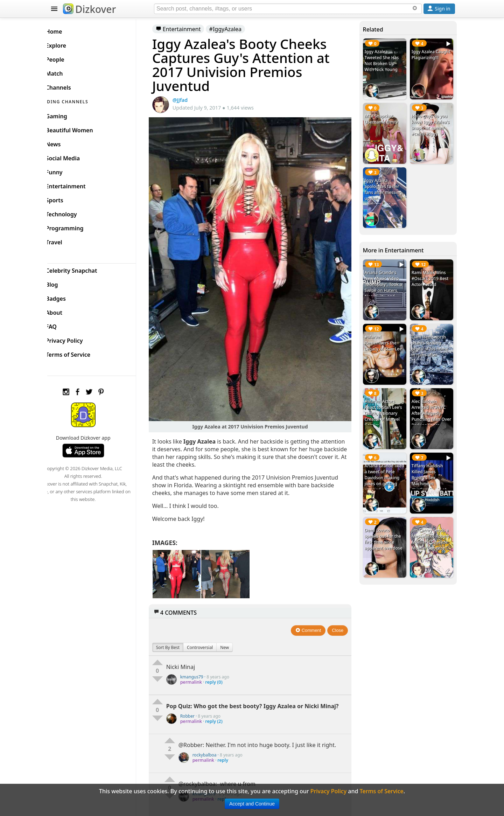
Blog (63, 283)
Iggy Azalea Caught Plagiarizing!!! (427, 58)
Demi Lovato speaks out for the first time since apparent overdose (387, 523)
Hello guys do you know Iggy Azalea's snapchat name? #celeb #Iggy (432, 123)
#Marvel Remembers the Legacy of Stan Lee (387, 333)
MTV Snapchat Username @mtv (385, 117)
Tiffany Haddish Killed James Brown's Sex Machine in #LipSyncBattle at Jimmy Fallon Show (432, 466)
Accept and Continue (252, 804)
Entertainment (189, 29)
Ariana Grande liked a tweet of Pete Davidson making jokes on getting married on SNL (387, 466)
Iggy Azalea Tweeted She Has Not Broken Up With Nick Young (385, 61)
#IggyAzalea (236, 29)
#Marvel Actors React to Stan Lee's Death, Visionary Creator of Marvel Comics (387, 401)
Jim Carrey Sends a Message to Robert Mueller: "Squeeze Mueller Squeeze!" (432, 523)
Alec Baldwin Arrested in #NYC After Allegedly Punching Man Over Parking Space (430, 404)
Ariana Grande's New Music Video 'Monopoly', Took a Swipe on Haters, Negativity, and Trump (387, 280)
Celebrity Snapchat (83, 269)
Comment (312, 618)
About (65, 311)
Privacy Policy (76, 339)
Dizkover (89, 9)
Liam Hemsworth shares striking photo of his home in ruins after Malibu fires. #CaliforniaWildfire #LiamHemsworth (432, 345)
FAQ (62, 325)
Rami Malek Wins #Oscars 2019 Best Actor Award (432, 271)
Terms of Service (79, 353)
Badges (67, 297)
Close (341, 618)
